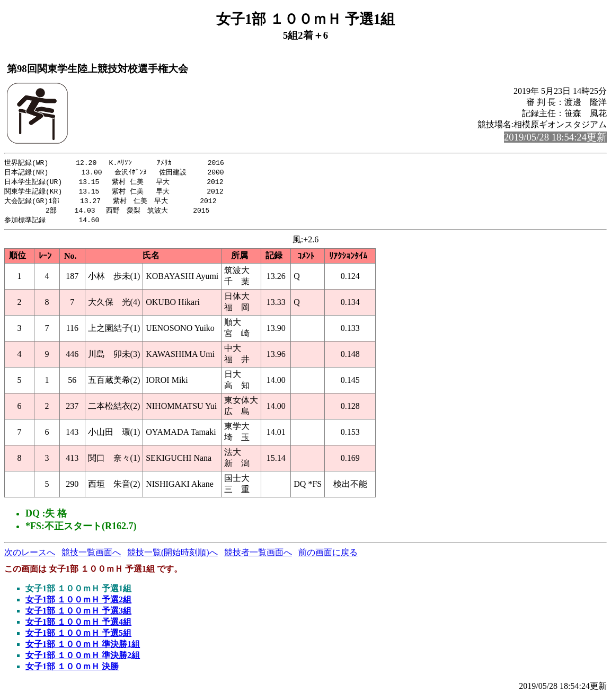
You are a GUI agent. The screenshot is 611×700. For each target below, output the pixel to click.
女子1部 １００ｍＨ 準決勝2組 (83, 659)
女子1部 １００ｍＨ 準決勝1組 (83, 648)
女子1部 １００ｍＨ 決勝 (72, 670)
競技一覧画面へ (91, 556)
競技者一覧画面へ (258, 556)
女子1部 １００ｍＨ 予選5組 (78, 637)
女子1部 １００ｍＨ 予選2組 (78, 603)
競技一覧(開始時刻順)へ (172, 556)
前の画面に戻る (328, 556)
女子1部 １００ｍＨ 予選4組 (78, 625)
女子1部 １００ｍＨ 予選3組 (78, 614)
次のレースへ (30, 556)
